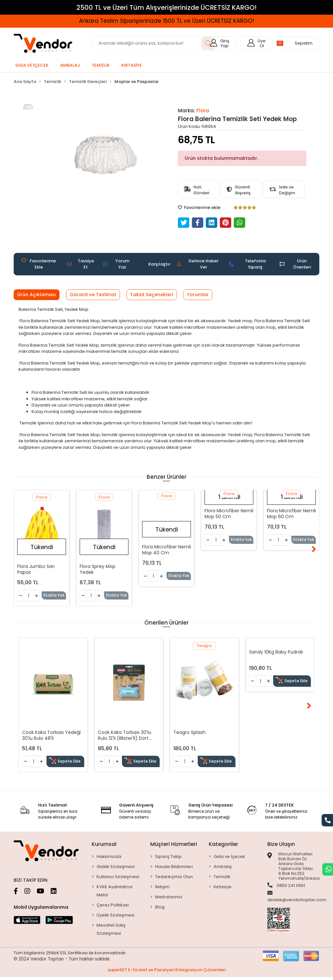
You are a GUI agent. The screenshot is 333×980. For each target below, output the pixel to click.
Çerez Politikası (113, 908)
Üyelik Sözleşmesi (115, 918)
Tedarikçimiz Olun (174, 879)
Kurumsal (104, 847)
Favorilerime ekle (199, 207)
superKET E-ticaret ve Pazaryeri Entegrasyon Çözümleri (167, 973)
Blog (160, 910)
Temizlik (222, 879)
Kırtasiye (223, 889)
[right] (326, 549)
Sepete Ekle (66, 764)
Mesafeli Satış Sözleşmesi (111, 932)
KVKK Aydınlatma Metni (114, 893)
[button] (298, 43)
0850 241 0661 (286, 888)
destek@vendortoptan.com (297, 900)
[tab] (38, 295)
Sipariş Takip (168, 859)
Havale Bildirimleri (174, 869)
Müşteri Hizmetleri (174, 847)
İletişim (162, 889)
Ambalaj (223, 869)
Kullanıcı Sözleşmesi (118, 879)
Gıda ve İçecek (229, 859)
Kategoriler (223, 847)
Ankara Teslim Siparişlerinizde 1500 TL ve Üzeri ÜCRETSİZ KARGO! (166, 21)
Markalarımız (169, 899)
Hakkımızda (109, 859)
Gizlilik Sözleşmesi (116, 869)
